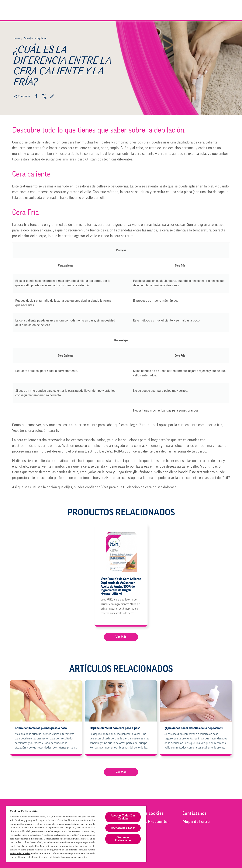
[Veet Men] (177, 10)
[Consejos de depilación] (205, 10)
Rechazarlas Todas (123, 828)
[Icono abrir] (226, 10)
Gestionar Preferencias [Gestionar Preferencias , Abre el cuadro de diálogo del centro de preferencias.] (123, 839)
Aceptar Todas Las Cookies (123, 817)
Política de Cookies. (20, 853)
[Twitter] (44, 96)
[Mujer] (159, 10)
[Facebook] (36, 96)
